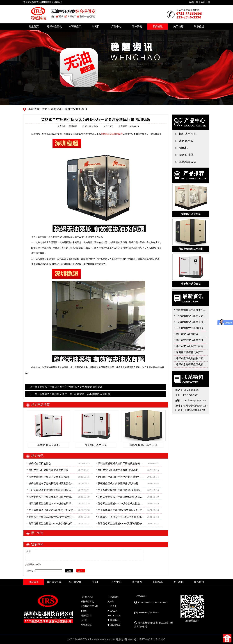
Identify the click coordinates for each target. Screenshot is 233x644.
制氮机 (84, 611)
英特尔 (111, 602)
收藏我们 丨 (195, 2)
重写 (81, 571)
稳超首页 (34, 26)
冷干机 (84, 620)
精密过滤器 (86, 616)
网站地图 (205, 2)
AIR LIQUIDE (114, 616)
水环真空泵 (86, 625)
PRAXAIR (112, 611)
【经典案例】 (114, 597)
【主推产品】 (87, 597)
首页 (45, 109)
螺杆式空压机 (87, 602)
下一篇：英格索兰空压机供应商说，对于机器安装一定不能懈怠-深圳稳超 (70, 394)
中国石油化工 (114, 625)
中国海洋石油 (114, 620)
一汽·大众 (112, 606)
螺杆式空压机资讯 (76, 109)
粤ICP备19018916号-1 (152, 639)
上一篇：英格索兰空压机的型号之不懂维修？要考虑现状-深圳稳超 (66, 387)
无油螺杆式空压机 (89, 606)
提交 (69, 571)
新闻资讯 (56, 109)
